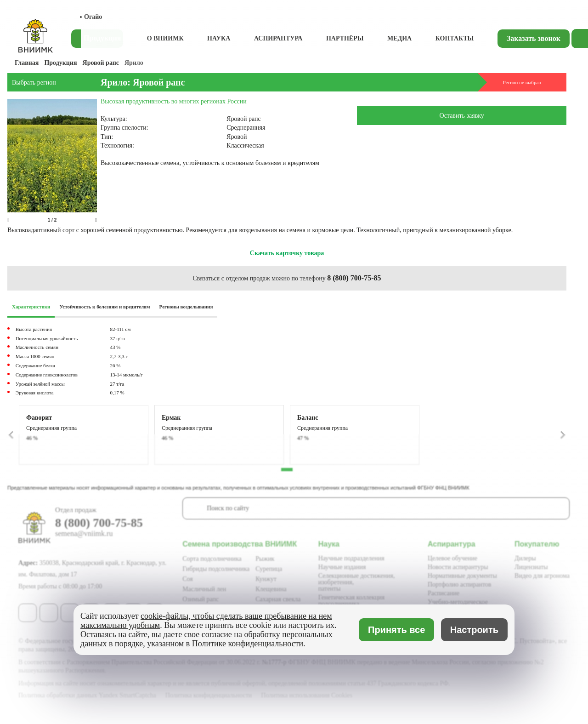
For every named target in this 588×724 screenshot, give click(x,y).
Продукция (60, 63)
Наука (219, 38)
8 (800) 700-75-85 (354, 278)
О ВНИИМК (165, 38)
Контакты (455, 38)
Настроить (474, 630)
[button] (96, 220)
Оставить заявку (462, 116)
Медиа (399, 38)
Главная (27, 63)
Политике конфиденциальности (248, 644)
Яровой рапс (101, 63)
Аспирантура (278, 38)
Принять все (396, 630)
